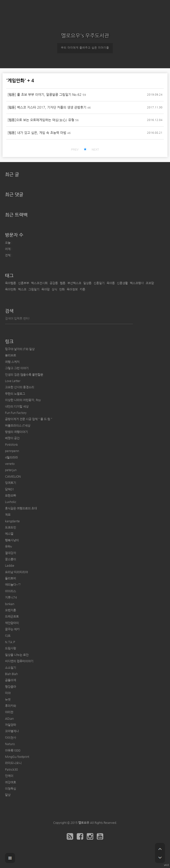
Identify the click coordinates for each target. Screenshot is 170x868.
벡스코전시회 (39, 283)
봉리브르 (11, 355)
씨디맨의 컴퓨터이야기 (19, 661)
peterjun (11, 470)
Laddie (10, 566)
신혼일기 (99, 283)
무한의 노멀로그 (15, 394)
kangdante (12, 521)
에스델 (9, 534)
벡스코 (22, 290)
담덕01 (10, 489)
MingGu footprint (17, 757)
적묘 (8, 515)
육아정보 (72, 290)
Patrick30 (11, 770)
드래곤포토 (12, 617)
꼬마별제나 (12, 731)
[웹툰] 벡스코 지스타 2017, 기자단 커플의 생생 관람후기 (47, 107)
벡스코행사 (137, 283)
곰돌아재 (11, 680)
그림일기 (34, 290)
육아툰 (111, 283)
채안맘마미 (12, 623)
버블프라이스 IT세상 (18, 426)
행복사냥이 (12, 540)
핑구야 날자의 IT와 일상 (20, 349)
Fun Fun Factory (16, 413)
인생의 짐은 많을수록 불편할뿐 (24, 375)
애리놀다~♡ (13, 585)
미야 (8, 693)
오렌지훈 (11, 610)
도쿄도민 (11, 528)
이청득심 (11, 789)
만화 (62, 290)
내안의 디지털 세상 (17, 407)
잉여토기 (11, 483)
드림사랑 (11, 648)
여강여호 (11, 782)
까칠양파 (11, 725)
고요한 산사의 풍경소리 (20, 387)
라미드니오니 (13, 763)
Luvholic (11, 502)
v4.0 (166, 865)
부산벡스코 (74, 283)
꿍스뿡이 (11, 559)
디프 (8, 636)
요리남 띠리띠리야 (16, 572)
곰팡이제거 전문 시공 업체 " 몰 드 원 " (29, 419)
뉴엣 (8, 700)
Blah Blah (11, 674)
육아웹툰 (11, 283)
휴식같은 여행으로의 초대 (21, 509)
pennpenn (12, 451)
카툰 (82, 290)
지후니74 (11, 598)
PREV (75, 150)
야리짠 (9, 712)
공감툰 (54, 283)
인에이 (9, 776)
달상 (8, 795)
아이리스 (11, 591)
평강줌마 (11, 687)
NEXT (95, 150)
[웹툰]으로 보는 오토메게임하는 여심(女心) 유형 (41, 120)
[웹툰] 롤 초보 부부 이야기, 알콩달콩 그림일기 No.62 (45, 95)
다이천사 (11, 738)
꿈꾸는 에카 (12, 629)
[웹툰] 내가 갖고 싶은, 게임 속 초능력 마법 (37, 133)
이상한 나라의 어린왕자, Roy (23, 400)
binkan (10, 604)
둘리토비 (11, 578)
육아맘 (46, 290)
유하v (9, 547)
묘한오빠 (11, 496)
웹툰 (63, 283)
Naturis (10, 744)
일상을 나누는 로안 (17, 655)
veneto (10, 464)
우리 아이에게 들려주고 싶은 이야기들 (85, 48)
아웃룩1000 (13, 751)
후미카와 (11, 706)
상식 (54, 290)
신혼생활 (122, 283)
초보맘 (150, 283)
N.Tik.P (10, 642)
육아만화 (11, 290)
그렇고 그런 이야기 (17, 368)
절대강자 (11, 553)
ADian (9, 719)
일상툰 (87, 283)
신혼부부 (24, 283)
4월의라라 (11, 458)
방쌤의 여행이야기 (16, 432)
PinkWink (11, 445)
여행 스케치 (12, 362)
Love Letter (13, 381)
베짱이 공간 (12, 438)
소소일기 (11, 668)
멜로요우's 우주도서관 (85, 36)
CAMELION (13, 477)
